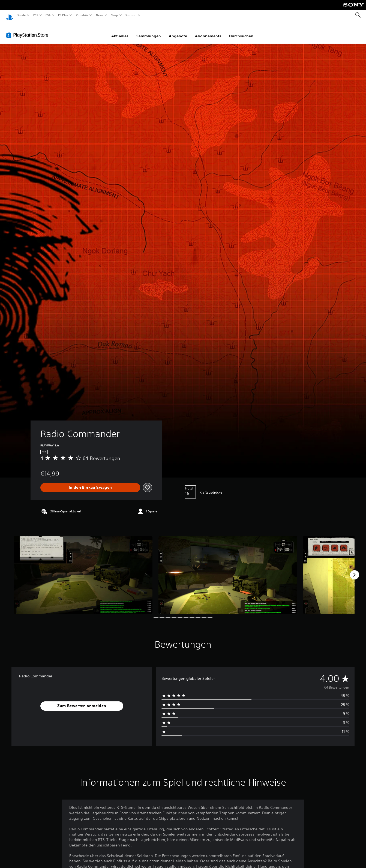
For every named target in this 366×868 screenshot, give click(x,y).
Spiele (21, 15)
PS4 (48, 15)
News (100, 15)
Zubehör (82, 15)
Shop (114, 15)
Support (131, 15)
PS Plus (63, 15)
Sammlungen (149, 31)
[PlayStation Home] (10, 15)
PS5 (36, 15)
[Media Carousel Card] (83, 570)
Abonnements (208, 31)
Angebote (178, 31)
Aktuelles (120, 31)
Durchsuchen (241, 31)
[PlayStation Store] (28, 30)
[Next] (355, 570)
